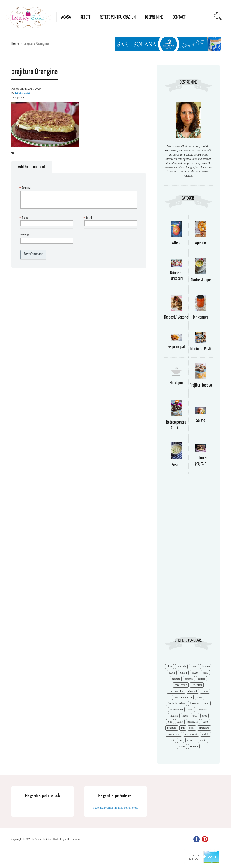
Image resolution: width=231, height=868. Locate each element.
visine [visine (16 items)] (182, 746)
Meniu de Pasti (201, 349)
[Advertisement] (188, 555)
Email (88, 218)
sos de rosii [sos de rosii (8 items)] (191, 734)
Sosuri (176, 465)
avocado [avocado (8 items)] (181, 667)
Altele (176, 243)
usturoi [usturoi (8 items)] (191, 740)
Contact (179, 17)
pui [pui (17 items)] (183, 728)
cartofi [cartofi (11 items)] (201, 679)
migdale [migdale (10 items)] (202, 710)
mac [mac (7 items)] (207, 703)
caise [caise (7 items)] (205, 673)
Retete (85, 17)
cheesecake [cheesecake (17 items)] (181, 685)
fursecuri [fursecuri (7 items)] (195, 703)
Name (24, 218)
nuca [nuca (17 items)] (185, 716)
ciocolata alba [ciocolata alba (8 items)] (176, 691)
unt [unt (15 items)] (181, 740)
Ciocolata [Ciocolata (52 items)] (197, 685)
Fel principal (176, 347)
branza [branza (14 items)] (183, 673)
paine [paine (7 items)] (180, 722)
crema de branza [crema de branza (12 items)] (183, 697)
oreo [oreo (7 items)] (195, 716)
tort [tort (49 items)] (172, 740)
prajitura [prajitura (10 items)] (172, 728)
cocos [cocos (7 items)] (205, 691)
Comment (26, 188)
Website (25, 235)
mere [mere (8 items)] (190, 710)
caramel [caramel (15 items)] (189, 679)
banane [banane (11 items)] (206, 667)
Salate (201, 421)
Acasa (66, 17)
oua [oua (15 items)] (170, 722)
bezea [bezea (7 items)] (172, 673)
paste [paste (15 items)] (206, 722)
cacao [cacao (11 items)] (195, 673)
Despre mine (154, 17)
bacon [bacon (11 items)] (194, 667)
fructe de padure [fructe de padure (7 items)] (176, 703)
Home (15, 44)
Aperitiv (201, 243)
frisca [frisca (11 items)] (200, 697)
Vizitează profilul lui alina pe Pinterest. (115, 808)
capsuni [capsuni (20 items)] (176, 679)
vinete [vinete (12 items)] (203, 740)
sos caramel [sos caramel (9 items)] (174, 734)
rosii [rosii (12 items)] (192, 728)
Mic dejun (176, 383)
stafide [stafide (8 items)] (206, 734)
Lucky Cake (23, 93)
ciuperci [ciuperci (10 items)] (193, 691)
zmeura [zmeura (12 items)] (194, 746)
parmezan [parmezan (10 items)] (193, 722)
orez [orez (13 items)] (204, 716)
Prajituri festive (201, 385)
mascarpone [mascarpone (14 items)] (176, 710)
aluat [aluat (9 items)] (170, 667)
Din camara (201, 317)
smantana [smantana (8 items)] (204, 728)
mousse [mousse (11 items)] (174, 716)
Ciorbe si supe (201, 280)
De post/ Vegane (176, 317)
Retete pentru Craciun (118, 17)
